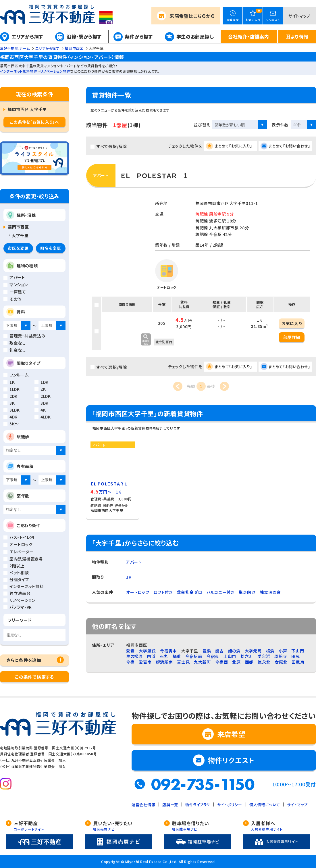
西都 (249, 662)
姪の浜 (234, 651)
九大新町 (202, 662)
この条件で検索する (34, 677)
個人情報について (265, 805)
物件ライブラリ (198, 805)
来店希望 (192, 16)
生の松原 (134, 656)
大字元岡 (253, 651)
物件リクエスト (231, 760)
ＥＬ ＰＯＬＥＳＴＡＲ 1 (154, 175)
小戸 (283, 651)
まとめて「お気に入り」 (234, 146)
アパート (134, 562)
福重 (177, 656)
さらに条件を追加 (24, 660)
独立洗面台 (271, 592)
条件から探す (139, 37)
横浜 (270, 651)
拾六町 (247, 656)
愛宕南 (145, 662)
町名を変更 (51, 248)
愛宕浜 (264, 656)
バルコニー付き (220, 592)
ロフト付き (163, 592)
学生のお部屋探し (195, 37)
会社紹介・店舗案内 (248, 37)
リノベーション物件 (55, 71)
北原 (236, 662)
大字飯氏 (147, 651)
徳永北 (264, 662)
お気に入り (292, 323)
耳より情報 (297, 37)
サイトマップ (299, 16)
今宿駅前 (194, 656)
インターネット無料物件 (19, 71)
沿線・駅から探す (84, 37)
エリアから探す (27, 37)
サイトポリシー (230, 805)
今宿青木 (168, 651)
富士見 (183, 662)
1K (129, 577)
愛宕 (130, 651)
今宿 (130, 662)
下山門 (298, 651)
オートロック (138, 592)
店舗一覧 (170, 805)
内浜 (151, 656)
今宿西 (221, 662)
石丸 (164, 656)
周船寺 (281, 656)
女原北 (281, 662)
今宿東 (213, 656)
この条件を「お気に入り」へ (34, 122)
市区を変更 (18, 248)
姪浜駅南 (164, 662)
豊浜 (207, 651)
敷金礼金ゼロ (190, 592)
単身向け (247, 592)
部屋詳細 (292, 337)
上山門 (230, 656)
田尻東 (298, 662)
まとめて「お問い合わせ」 (289, 146)
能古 (219, 651)
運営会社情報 (143, 805)
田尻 (295, 656)
